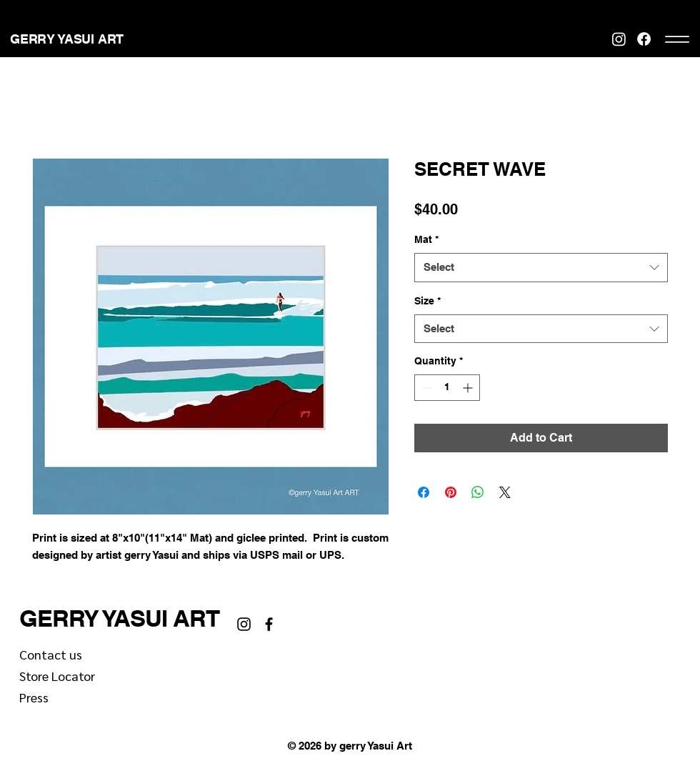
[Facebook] (644, 39)
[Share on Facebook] (424, 492)
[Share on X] (505, 492)
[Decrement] (425, 388)
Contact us (51, 654)
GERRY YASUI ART (119, 618)
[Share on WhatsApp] (478, 492)
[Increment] (469, 388)
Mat (426, 239)
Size (427, 301)
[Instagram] (619, 39)
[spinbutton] (447, 388)
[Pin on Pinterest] (451, 492)
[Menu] (677, 39)
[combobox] (541, 268)
